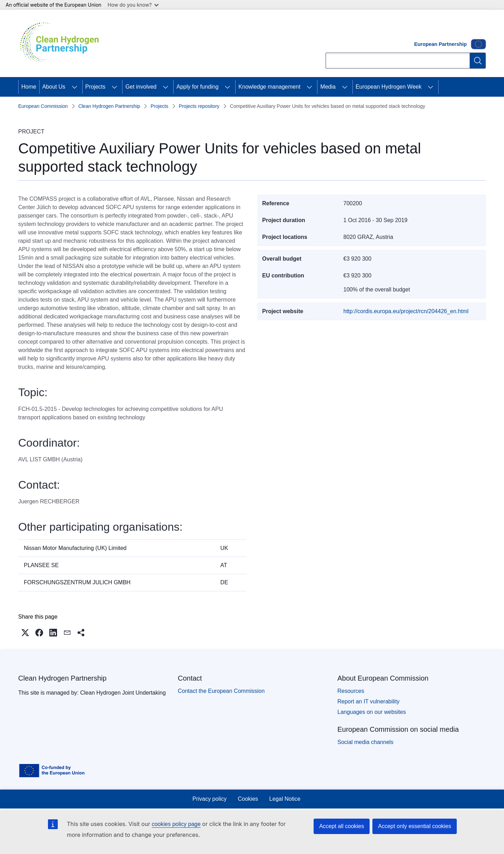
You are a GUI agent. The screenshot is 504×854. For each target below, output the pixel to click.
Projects (96, 87)
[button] (25, 633)
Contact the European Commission (221, 691)
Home (29, 87)
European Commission (43, 106)
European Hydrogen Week (388, 87)
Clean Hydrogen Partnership (109, 106)
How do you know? (133, 5)
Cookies (248, 799)
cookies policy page (176, 824)
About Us (54, 87)
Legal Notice (285, 799)
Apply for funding (197, 87)
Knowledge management (269, 87)
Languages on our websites (372, 712)
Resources (351, 691)
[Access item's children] (75, 87)
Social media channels (365, 742)
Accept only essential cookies (415, 826)
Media (328, 87)
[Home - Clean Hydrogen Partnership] (62, 43)
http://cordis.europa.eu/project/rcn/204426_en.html (406, 311)
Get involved (141, 87)
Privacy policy (210, 799)
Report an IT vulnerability (369, 701)
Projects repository (199, 106)
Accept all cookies (342, 826)
